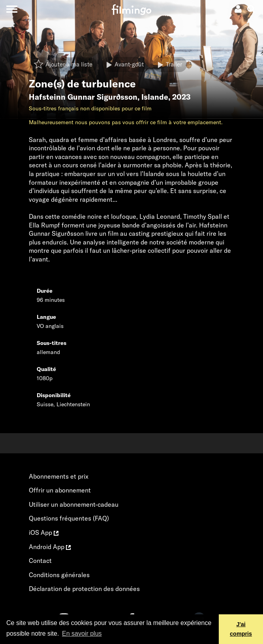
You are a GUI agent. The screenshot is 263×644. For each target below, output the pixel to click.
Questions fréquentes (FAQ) (69, 518)
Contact (40, 561)
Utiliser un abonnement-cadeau (74, 504)
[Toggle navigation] (12, 9)
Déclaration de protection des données (84, 589)
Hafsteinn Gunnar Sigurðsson (83, 97)
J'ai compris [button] (241, 629)
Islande (155, 97)
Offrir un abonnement (60, 490)
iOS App (44, 532)
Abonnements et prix (59, 476)
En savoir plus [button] (82, 634)
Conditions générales (59, 575)
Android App (50, 547)
